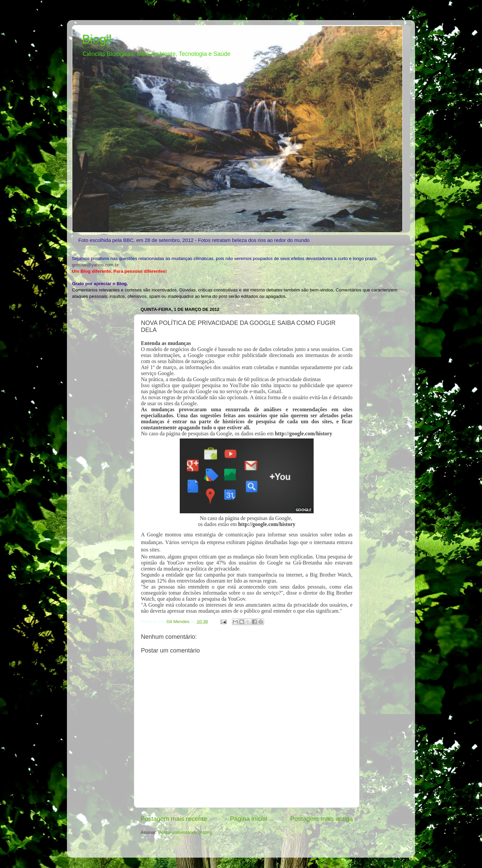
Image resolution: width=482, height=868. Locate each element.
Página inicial (249, 819)
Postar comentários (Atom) (185, 832)
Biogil (97, 39)
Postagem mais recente (174, 819)
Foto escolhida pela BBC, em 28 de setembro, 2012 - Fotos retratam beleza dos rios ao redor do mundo (194, 240)
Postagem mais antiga (322, 819)
